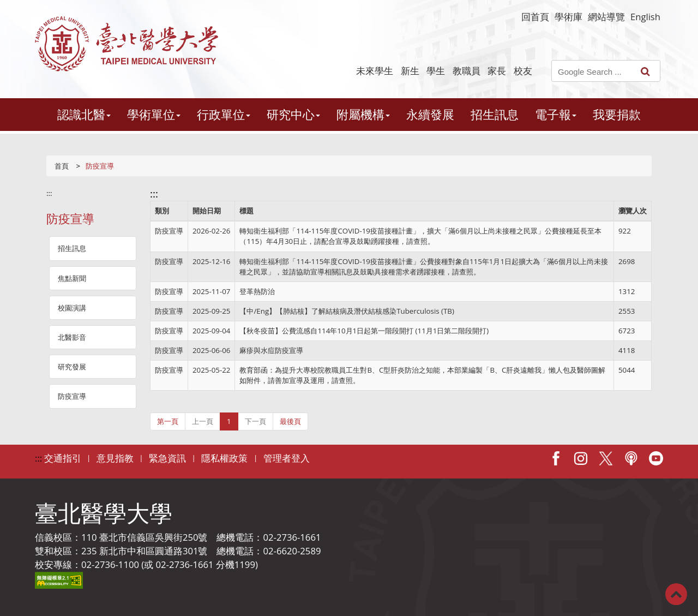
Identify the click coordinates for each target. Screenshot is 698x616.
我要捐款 (617, 114)
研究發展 (72, 367)
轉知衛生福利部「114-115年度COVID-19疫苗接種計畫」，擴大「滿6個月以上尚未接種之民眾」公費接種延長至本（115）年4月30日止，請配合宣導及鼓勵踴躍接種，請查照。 (420, 236)
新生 (410, 71)
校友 (523, 71)
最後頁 (290, 421)
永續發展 (430, 114)
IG (581, 458)
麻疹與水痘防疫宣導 (271, 350)
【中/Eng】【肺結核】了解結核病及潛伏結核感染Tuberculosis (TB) (347, 311)
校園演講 (72, 308)
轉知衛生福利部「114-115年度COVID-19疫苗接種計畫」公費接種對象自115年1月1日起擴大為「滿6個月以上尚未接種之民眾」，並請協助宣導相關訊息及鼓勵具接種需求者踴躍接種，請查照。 (423, 267)
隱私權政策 (224, 458)
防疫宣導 (72, 396)
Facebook (556, 458)
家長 (497, 71)
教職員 (467, 71)
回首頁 (535, 17)
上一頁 (203, 421)
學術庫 (568, 17)
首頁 (62, 166)
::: (49, 193)
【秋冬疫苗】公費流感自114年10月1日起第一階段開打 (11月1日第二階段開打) (364, 331)
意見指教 (115, 458)
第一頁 (168, 421)
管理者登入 (287, 458)
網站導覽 (606, 17)
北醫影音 (72, 337)
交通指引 (63, 458)
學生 (436, 71)
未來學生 (375, 71)
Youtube (656, 458)
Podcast (631, 458)
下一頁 (255, 421)
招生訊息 (495, 114)
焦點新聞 (72, 278)
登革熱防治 (257, 291)
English (645, 17)
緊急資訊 (167, 458)
